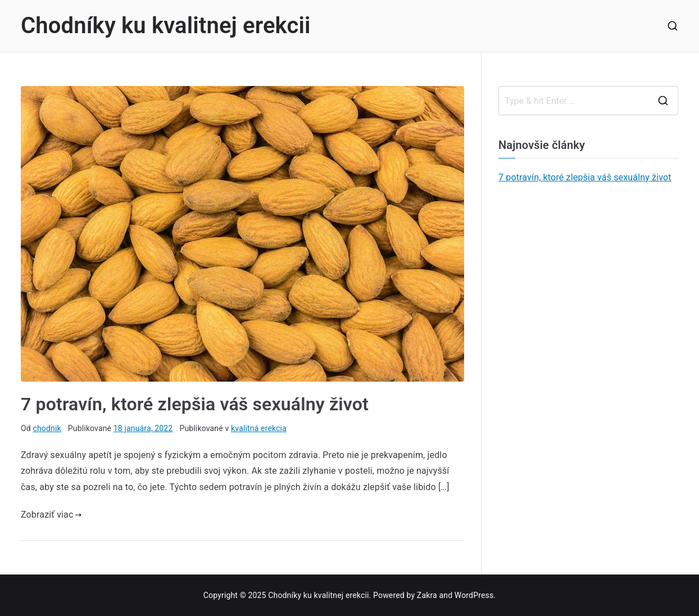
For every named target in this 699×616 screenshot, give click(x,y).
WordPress (474, 595)
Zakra (427, 595)
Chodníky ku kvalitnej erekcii (166, 26)
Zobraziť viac (51, 515)
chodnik (47, 428)
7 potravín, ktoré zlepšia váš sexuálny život (195, 404)
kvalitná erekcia (259, 428)
